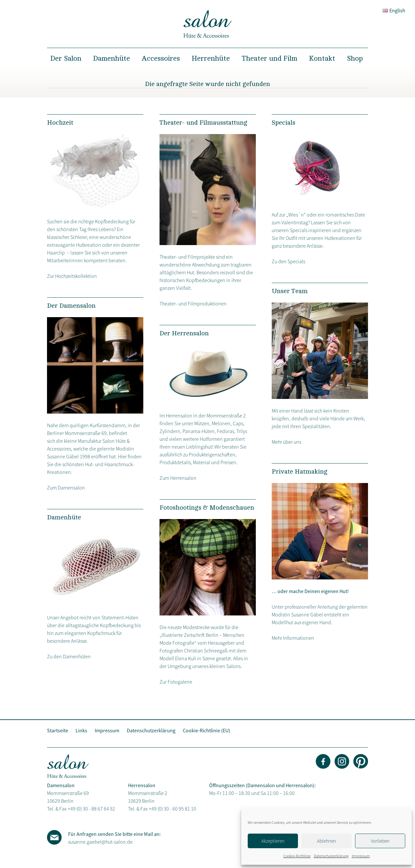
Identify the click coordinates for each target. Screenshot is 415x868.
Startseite (58, 730)
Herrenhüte (211, 58)
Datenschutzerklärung (331, 856)
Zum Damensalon (66, 488)
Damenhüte (112, 58)
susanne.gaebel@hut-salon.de (100, 842)
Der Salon (66, 58)
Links (81, 730)
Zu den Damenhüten (69, 656)
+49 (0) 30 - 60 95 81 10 (172, 809)
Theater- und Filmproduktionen (193, 304)
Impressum (361, 856)
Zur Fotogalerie (176, 682)
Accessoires (161, 58)
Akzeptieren (273, 841)
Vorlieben (380, 841)
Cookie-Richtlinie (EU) (207, 730)
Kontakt (322, 58)
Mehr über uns (286, 442)
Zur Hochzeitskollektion (72, 276)
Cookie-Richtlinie (297, 856)
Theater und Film (269, 58)
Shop (355, 58)
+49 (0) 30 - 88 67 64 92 (91, 809)
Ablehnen (326, 841)
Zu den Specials (288, 261)
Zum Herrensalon (178, 478)
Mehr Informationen (293, 638)
